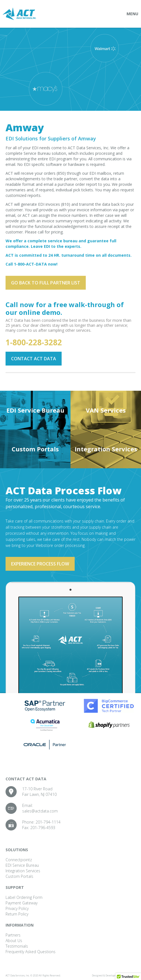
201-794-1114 (48, 822)
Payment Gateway (22, 903)
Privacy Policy (17, 908)
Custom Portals (35, 449)
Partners (13, 935)
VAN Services (106, 410)
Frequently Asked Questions (31, 952)
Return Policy (17, 914)
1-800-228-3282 (34, 342)
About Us (14, 941)
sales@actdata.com (40, 811)
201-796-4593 (43, 828)
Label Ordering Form (24, 897)
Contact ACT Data (34, 359)
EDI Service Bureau (35, 410)
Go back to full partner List (46, 283)
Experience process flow (40, 564)
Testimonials (17, 946)
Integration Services (106, 449)
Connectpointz (19, 860)
